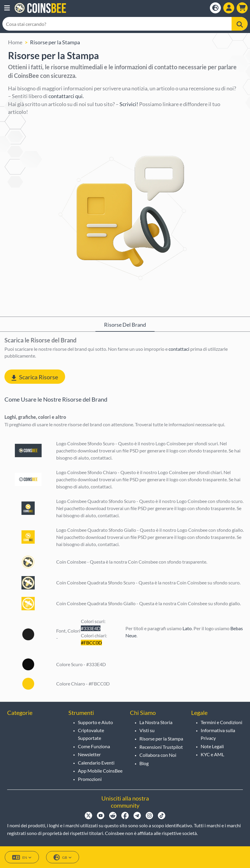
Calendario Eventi (96, 763)
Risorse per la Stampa (55, 42)
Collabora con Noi (158, 755)
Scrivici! (129, 104)
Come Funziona (94, 746)
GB (63, 857)
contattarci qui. (66, 96)
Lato (187, 628)
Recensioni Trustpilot (161, 747)
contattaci (179, 349)
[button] (7, 8)
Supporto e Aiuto (95, 722)
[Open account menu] (229, 8)
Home (15, 42)
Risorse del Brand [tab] (125, 325)
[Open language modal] (215, 8)
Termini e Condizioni (221, 722)
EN (22, 857)
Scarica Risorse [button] (35, 377)
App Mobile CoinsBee (100, 771)
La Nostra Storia (156, 722)
